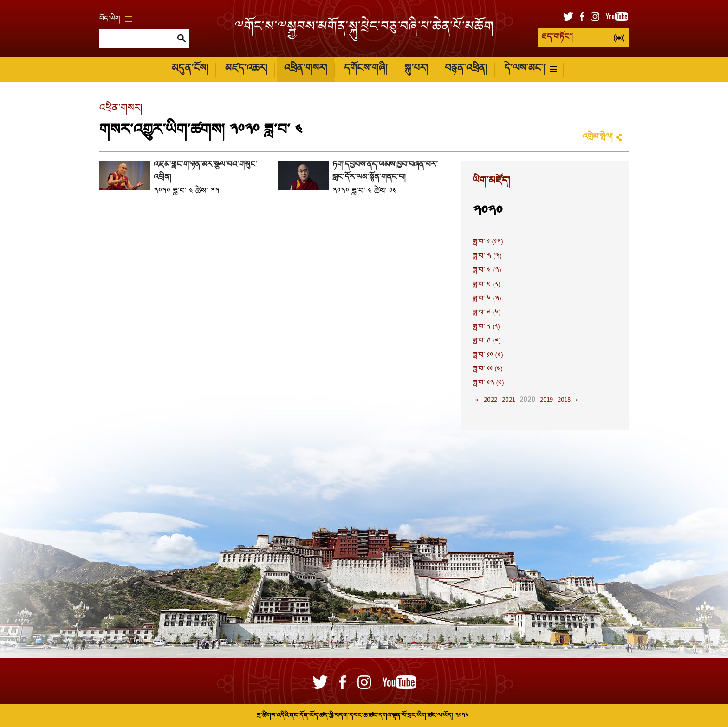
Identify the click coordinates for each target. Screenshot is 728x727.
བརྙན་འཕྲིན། (466, 69)
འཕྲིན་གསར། (305, 69)
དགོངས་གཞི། (366, 69)
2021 (508, 400)
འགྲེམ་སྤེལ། (598, 137)
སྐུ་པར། (416, 69)
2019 (546, 400)
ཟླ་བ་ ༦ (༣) (487, 299)
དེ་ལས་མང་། (530, 69)
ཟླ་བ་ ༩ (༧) (487, 341)
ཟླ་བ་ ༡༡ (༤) (487, 370)
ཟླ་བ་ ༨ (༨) (486, 327)
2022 (491, 400)
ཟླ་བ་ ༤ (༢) (487, 271)
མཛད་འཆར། (246, 69)
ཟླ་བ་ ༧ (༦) (487, 313)
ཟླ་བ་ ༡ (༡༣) (488, 242)
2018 (564, 400)
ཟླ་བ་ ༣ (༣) (487, 257)
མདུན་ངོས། (190, 69)
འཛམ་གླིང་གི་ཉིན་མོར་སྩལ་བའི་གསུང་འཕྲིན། (205, 171)
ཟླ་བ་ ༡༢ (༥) (488, 383)
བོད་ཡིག (116, 19)
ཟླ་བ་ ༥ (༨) (486, 285)
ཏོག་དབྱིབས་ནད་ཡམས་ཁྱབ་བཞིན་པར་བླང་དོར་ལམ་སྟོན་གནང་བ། (385, 171)
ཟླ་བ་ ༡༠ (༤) (488, 356)
